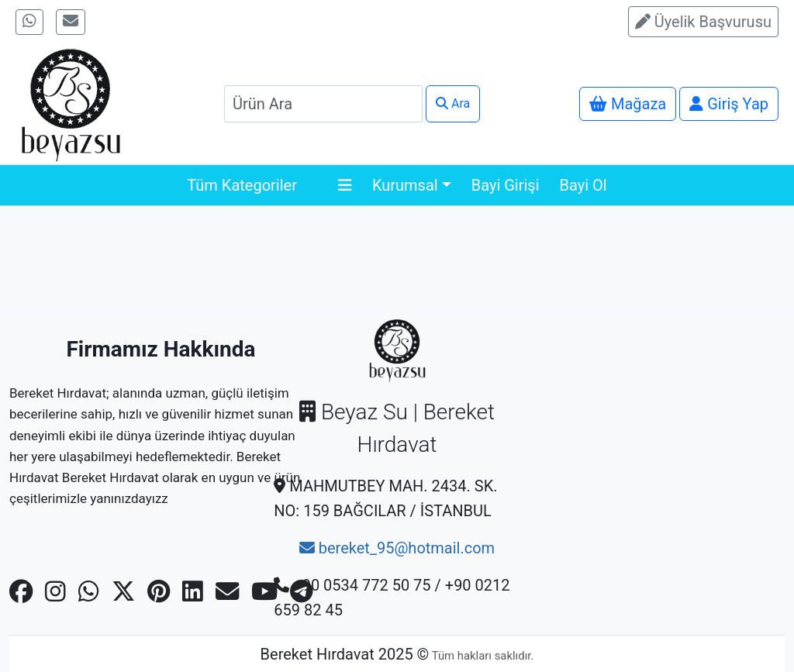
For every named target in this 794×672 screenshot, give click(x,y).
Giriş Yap (729, 104)
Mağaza (628, 104)
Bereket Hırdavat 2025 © (345, 654)
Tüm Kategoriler (269, 185)
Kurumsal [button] (405, 185)
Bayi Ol (583, 185)
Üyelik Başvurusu (703, 22)
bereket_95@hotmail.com (397, 548)
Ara (453, 103)
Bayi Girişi (506, 185)
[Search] (323, 104)
